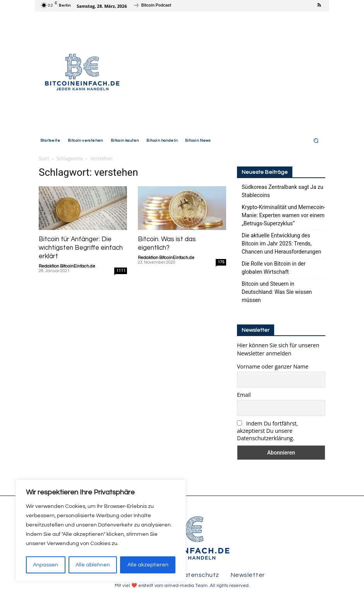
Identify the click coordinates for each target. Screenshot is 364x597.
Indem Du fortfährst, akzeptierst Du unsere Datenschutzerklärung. (267, 431)
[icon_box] (152, 6)
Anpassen (45, 565)
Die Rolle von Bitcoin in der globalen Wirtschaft (274, 268)
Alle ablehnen (93, 565)
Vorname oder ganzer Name (273, 366)
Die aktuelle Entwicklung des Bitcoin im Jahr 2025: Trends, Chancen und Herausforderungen (281, 244)
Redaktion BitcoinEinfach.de (67, 266)
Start (44, 159)
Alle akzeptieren (148, 565)
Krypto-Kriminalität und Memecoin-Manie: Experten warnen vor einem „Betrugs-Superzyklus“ (283, 215)
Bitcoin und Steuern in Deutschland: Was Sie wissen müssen (277, 292)
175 (221, 262)
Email (244, 395)
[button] (316, 140)
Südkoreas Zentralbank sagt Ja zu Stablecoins (282, 191)
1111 (121, 271)
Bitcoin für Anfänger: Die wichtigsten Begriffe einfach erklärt (81, 248)
